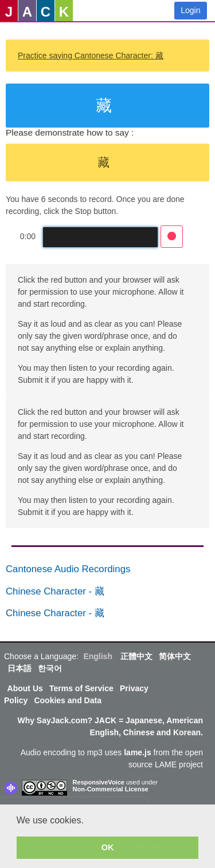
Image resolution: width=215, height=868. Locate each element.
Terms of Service (81, 688)
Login (190, 10)
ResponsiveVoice (99, 782)
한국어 (50, 668)
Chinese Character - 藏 (55, 591)
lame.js (137, 752)
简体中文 (175, 656)
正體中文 (136, 656)
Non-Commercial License (111, 789)
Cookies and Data (67, 700)
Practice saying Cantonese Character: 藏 (91, 56)
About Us (25, 688)
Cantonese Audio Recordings (68, 569)
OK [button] (108, 847)
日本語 (19, 668)
